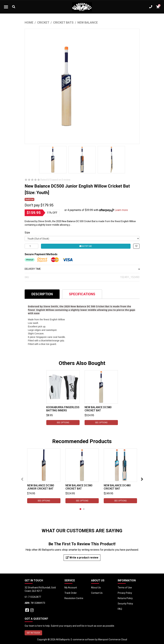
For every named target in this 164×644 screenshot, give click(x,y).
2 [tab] (84, 509)
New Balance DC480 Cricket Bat (117, 487)
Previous (22, 479)
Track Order (71, 593)
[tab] (42, 294)
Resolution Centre (74, 598)
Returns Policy (125, 598)
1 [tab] (80, 509)
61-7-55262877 (33, 597)
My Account (71, 588)
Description (42, 294)
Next (142, 479)
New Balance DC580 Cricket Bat (98, 409)
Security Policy (125, 604)
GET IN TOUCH (33, 633)
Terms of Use (125, 588)
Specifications (82, 294)
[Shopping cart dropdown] (158, 7)
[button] (136, 246)
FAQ (120, 609)
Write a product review (82, 558)
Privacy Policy (125, 593)
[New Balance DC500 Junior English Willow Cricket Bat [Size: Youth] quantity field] (31, 246)
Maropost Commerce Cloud (113, 639)
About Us (96, 588)
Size (27, 233)
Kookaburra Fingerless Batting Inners (63, 409)
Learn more (121, 210)
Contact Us (97, 593)
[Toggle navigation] (6, 7)
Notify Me (86, 246)
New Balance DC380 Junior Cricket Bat (41, 487)
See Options (63, 423)
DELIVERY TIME (82, 269)
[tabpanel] (63, 398)
